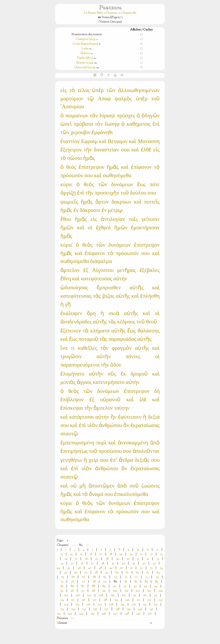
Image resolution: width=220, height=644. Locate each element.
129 (123, 605)
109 (113, 595)
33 (158, 559)
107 (89, 595)
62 (137, 573)
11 (148, 550)
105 (66, 595)
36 (82, 563)
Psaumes (112, 13)
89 (104, 586)
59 (106, 573)
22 (151, 554)
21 (141, 554)
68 (94, 577)
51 (131, 568)
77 (83, 582)
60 (117, 573)
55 (66, 573)
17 (101, 554)
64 (158, 573)
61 (127, 573)
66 (73, 577)
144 (81, 614)
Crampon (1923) (85, 39)
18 (111, 554)
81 (126, 582)
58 (96, 573)
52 (141, 568)
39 (113, 563)
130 (134, 605)
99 (104, 591)
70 (116, 577)
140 (140, 609)
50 (121, 568)
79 (105, 582)
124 (66, 605)
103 (149, 591)
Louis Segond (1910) (85, 44)
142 (59, 614)
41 (134, 563)
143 (70, 614)
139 (129, 609)
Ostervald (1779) (85, 68)
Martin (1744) (85, 63)
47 (90, 568)
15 (81, 554)
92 (135, 586)
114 (62, 600)
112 (145, 595)
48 (100, 568)
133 (62, 609)
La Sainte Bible (94, 13)
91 (125, 586)
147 (115, 614)
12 (157, 550)
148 (127, 614)
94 (156, 586)
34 (62, 563)
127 (100, 605)
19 (121, 554)
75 (62, 582)
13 (62, 554)
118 (105, 600)
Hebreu (85, 53)
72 (136, 577)
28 (107, 559)
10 (138, 550)
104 (161, 591)
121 (138, 600)
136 (95, 609)
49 (111, 568)
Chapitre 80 (129, 13)
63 (148, 573)
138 (118, 609)
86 (72, 586)
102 (138, 591)
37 (92, 563)
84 (157, 582)
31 (138, 559)
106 (78, 595)
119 (116, 600)
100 (115, 591)
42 (144, 563)
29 (118, 559)
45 (69, 568)
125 (77, 605)
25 (76, 559)
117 (94, 600)
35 (72, 563)
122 (149, 600)
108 (101, 595)
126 (89, 605)
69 (105, 577)
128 (111, 605)
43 (154, 563)
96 (72, 591)
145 (93, 614)
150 (150, 614)
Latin (85, 49)
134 (73, 609)
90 (115, 586)
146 (104, 614)
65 (63, 577)
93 (145, 586)
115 (73, 600)
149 (138, 614)
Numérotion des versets (87, 35)
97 (83, 591)
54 (161, 568)
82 (136, 582)
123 (160, 600)
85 (62, 586)
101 (127, 591)
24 (66, 559)
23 (161, 554)
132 (156, 605)
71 (126, 577)
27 (97, 559)
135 (84, 609)
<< (74, 545)
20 (131, 554)
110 (124, 595)
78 (94, 582)
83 (146, 582)
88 (94, 586)
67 (84, 577)
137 (106, 609)
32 (148, 559)
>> (88, 545)
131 (145, 605)
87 (83, 586)
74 (157, 577)
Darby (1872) (85, 58)
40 (123, 563)
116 (84, 600)
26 (86, 559)
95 (62, 591)
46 (79, 568)
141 (151, 609)
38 (103, 563)
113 (156, 595)
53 (151, 568)
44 (58, 568)
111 (135, 595)
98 (94, 591)
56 (76, 573)
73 (147, 577)
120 (127, 600)
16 (91, 554)
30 (128, 559)
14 (71, 554)
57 (86, 573)
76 (72, 582)
